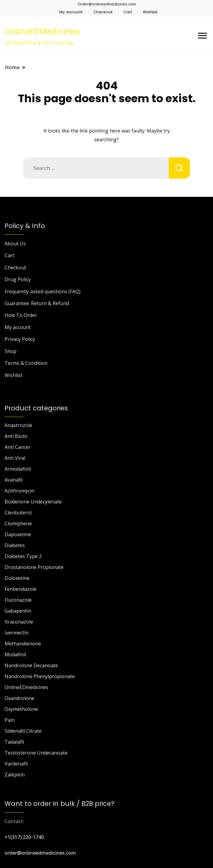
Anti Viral (15, 458)
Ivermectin (17, 633)
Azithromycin (19, 491)
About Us (15, 244)
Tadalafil (14, 742)
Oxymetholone (21, 709)
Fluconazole (18, 600)
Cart (128, 12)
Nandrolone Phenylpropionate (40, 676)
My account (71, 12)
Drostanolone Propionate (34, 567)
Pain (10, 720)
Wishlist (150, 12)
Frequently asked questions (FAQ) (43, 291)
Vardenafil (16, 764)
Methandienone (23, 644)
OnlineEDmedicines (26, 687)
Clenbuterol (18, 513)
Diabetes (15, 545)
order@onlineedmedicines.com (40, 853)
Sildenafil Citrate (23, 731)
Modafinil (15, 654)
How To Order (21, 315)
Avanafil (14, 480)
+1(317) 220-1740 (24, 837)
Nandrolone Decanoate (31, 665)
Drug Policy (18, 279)
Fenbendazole (21, 589)
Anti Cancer (18, 447)
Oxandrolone (19, 698)
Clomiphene (18, 523)
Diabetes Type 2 (23, 556)
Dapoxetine (18, 534)
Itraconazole (19, 622)
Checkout (103, 12)
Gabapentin (18, 611)
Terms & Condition (26, 363)
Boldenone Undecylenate (33, 502)
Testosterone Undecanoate (36, 753)
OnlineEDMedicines (42, 32)
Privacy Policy (20, 339)
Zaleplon (15, 775)
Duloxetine (17, 578)
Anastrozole (18, 425)
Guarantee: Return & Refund (37, 303)
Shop (10, 351)
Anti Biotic (16, 436)
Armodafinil (18, 469)
